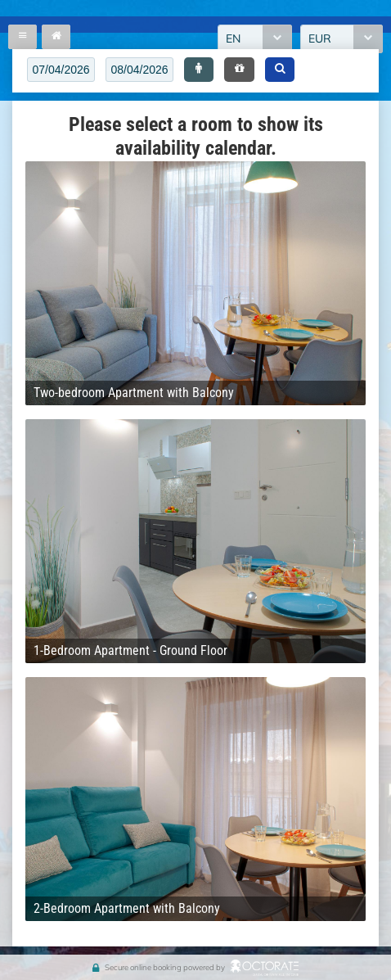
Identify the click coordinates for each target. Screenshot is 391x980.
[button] (199, 70)
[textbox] (61, 70)
